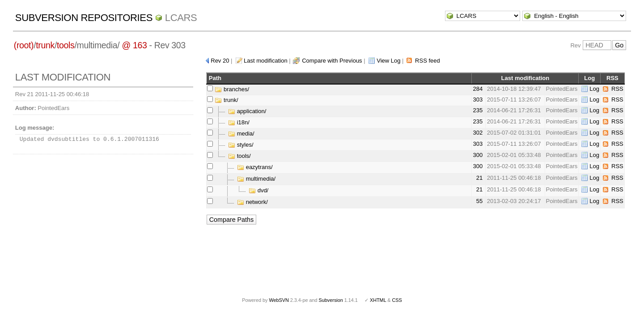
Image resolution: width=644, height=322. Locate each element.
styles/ (241, 145)
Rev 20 (220, 61)
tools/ (239, 156)
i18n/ (239, 122)
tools (66, 45)
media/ (241, 133)
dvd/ (258, 190)
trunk (45, 45)
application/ (247, 111)
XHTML (378, 300)
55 (479, 201)
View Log (388, 61)
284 (478, 89)
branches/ (232, 89)
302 (478, 133)
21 (479, 178)
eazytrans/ (255, 167)
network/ (252, 202)
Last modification (266, 61)
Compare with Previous (332, 61)
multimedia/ (256, 179)
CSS (397, 300)
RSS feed (428, 61)
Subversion (331, 300)
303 (478, 100)
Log (594, 89)
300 (478, 155)
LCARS (181, 18)
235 (478, 110)
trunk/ (226, 100)
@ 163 (134, 45)
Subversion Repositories (84, 18)
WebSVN (279, 300)
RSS (617, 89)
